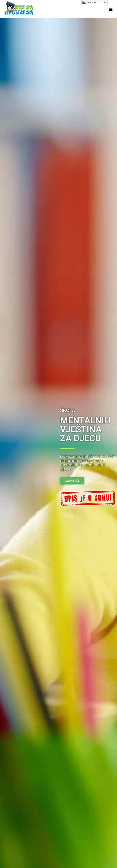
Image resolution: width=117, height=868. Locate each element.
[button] (72, 481)
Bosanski (89, 2)
